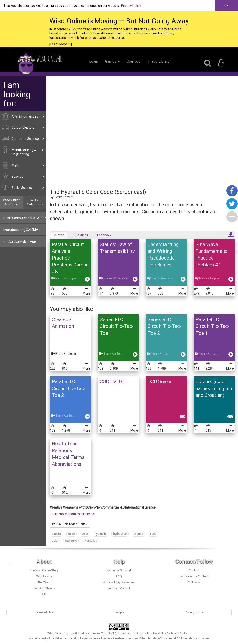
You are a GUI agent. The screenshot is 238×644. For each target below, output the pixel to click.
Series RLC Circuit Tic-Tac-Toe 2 (164, 326)
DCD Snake (159, 381)
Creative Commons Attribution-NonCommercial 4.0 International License (161, 638)
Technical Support (119, 570)
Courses (133, 61)
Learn (94, 61)
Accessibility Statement (119, 582)
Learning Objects (44, 588)
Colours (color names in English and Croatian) (214, 388)
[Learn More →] (61, 44)
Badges (119, 612)
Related (59, 235)
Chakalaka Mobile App (20, 242)
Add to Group (76, 524)
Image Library (158, 61)
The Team (44, 582)
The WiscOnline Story (44, 570)
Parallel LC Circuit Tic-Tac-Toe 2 (69, 388)
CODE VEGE (112, 381)
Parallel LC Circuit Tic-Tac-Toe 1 (212, 326)
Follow (194, 582)
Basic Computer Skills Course (25, 218)
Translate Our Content (194, 576)
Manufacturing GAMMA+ (22, 230)
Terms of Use (44, 612)
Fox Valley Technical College (171, 633)
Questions (81, 235)
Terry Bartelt (63, 197)
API (44, 594)
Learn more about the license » (72, 514)
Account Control (119, 588)
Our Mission (44, 576)
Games (112, 61)
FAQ (119, 576)
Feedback (104, 235)
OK (226, 6)
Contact (194, 570)
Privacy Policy (131, 6)
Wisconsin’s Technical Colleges (106, 633)
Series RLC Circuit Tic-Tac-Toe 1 (117, 326)
